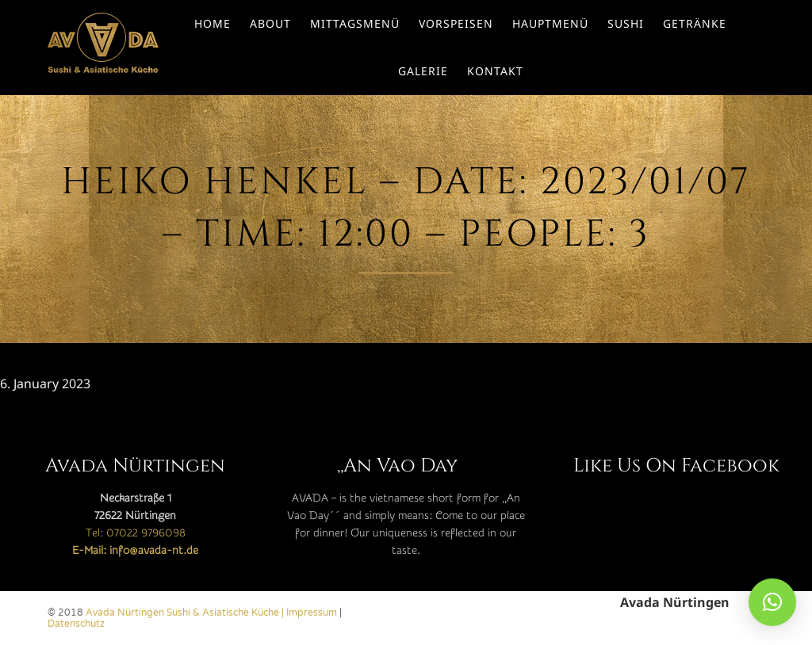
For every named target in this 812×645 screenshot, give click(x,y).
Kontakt (495, 71)
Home (213, 23)
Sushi (626, 23)
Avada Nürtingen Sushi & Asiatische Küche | (186, 613)
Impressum (312, 613)
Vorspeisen (456, 23)
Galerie (423, 71)
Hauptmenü (550, 23)
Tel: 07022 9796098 (136, 533)
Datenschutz (76, 624)
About (270, 23)
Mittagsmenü (355, 23)
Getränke (695, 23)
